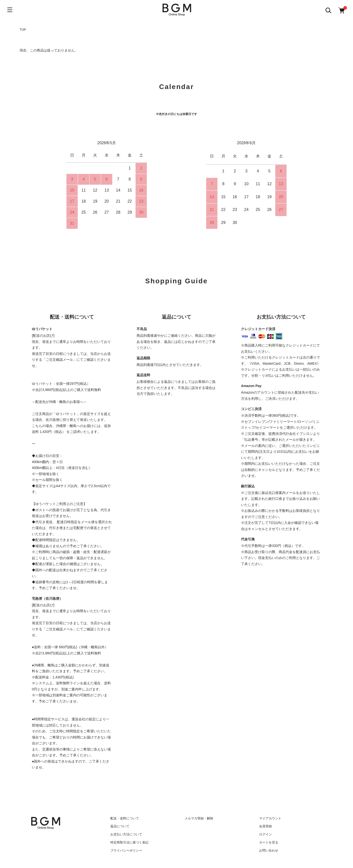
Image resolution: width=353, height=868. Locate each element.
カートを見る (269, 842)
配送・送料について (125, 818)
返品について (120, 826)
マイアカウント (270, 818)
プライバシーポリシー (126, 850)
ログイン (265, 834)
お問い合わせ (269, 850)
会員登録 (265, 826)
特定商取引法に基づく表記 (129, 842)
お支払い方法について (126, 834)
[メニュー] (10, 10)
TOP (23, 30)
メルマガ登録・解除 (199, 818)
